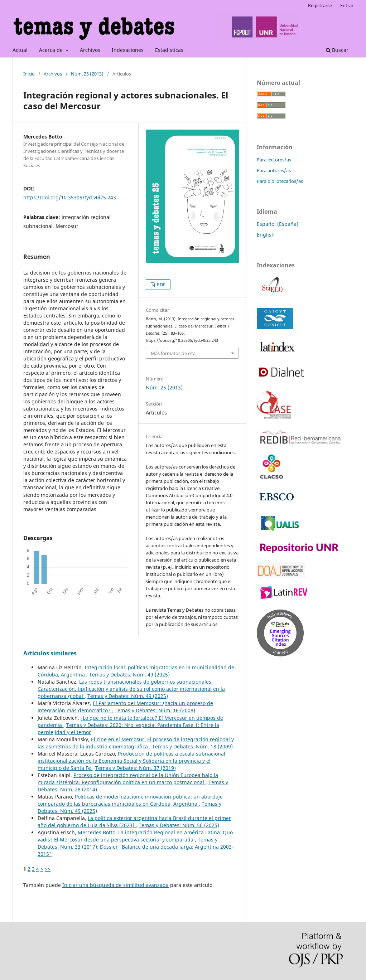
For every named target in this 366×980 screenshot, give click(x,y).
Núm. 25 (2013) (87, 74)
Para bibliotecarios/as (280, 181)
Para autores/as (274, 170)
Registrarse (320, 5)
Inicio (29, 74)
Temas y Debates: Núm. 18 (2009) (192, 746)
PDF (161, 285)
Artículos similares (50, 653)
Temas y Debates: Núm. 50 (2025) (179, 825)
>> (48, 869)
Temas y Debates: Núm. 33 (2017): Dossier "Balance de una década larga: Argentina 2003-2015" (136, 847)
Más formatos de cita (173, 353)
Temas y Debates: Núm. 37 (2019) (136, 768)
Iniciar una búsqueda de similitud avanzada (115, 885)
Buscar (337, 50)
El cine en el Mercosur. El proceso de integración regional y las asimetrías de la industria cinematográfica (136, 743)
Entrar (347, 5)
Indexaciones (128, 50)
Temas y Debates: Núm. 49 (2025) (129, 675)
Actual (20, 50)
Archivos (90, 50)
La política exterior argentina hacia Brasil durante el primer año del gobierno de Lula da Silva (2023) (134, 822)
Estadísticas (169, 50)
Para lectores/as (274, 160)
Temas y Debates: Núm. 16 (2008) (155, 710)
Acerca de (52, 50)
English (266, 235)
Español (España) (278, 224)
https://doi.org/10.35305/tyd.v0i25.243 (70, 197)
